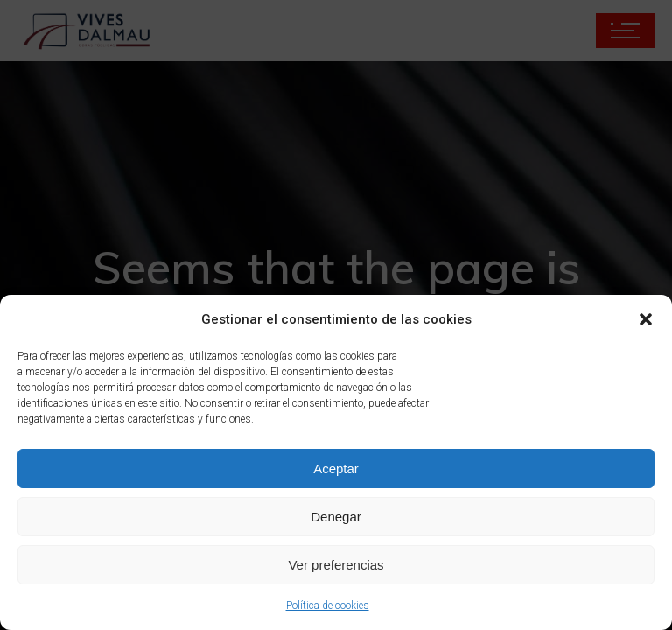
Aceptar (336, 469)
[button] (646, 319)
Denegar (336, 517)
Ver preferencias (336, 565)
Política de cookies (328, 605)
